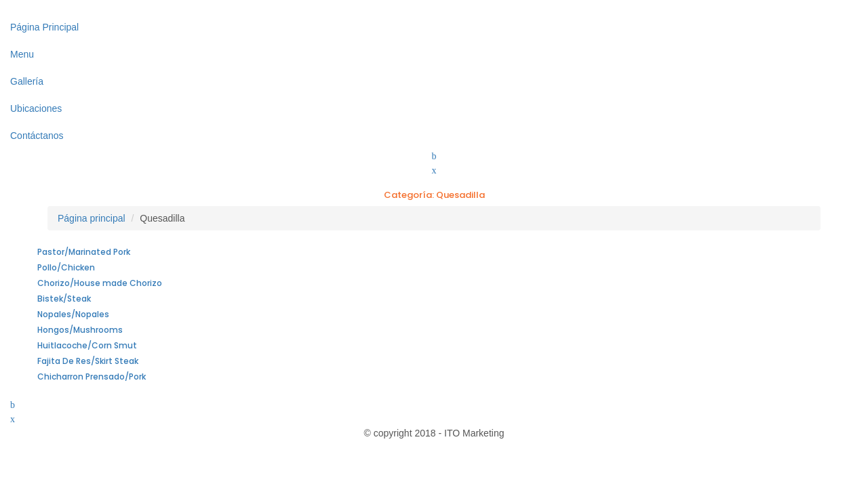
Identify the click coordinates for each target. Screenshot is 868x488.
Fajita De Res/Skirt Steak (88, 361)
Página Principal (44, 27)
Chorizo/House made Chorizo (100, 283)
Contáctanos (37, 136)
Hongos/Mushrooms (80, 330)
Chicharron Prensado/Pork (92, 377)
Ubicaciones (36, 108)
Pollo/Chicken (66, 267)
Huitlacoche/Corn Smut (87, 345)
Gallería (27, 81)
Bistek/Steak (64, 299)
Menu (22, 54)
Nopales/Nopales (73, 314)
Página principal (92, 218)
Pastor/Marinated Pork (84, 252)
